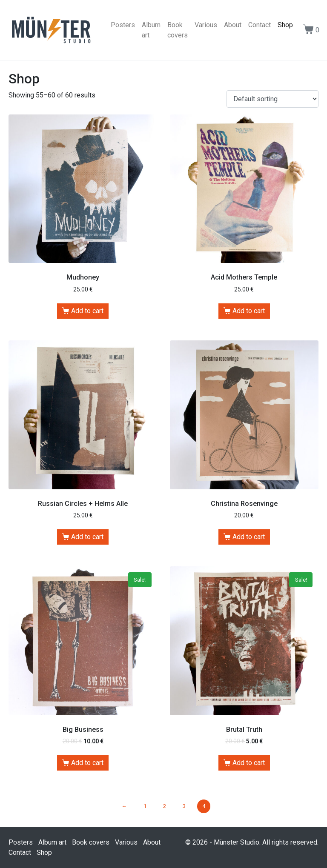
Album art (151, 30)
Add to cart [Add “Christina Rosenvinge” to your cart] (249, 537)
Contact (260, 25)
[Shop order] (272, 99)
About (233, 25)
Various (206, 25)
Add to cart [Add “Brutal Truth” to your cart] (249, 763)
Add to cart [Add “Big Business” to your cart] (87, 763)
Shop (285, 25)
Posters (123, 25)
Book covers (178, 30)
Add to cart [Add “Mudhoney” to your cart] (87, 311)
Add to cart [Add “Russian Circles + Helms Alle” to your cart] (87, 537)
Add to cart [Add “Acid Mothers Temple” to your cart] (249, 311)
